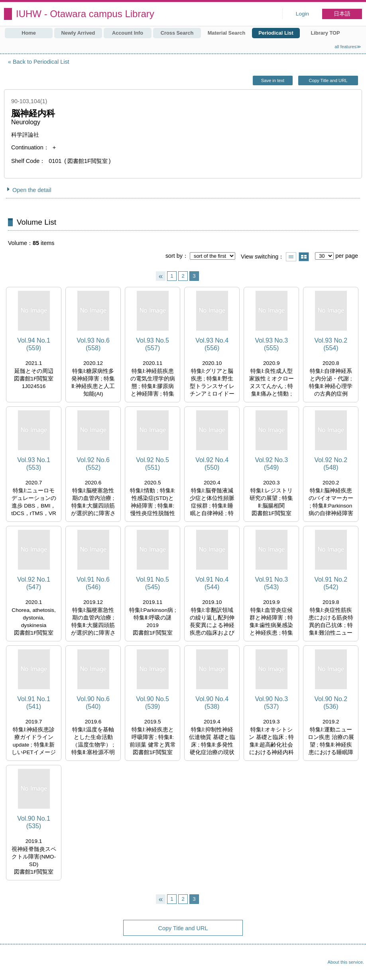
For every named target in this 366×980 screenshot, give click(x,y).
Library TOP (325, 33)
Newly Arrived (78, 33)
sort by (174, 256)
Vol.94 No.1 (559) (34, 344)
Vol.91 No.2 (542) (331, 583)
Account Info (128, 33)
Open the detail (32, 190)
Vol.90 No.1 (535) (34, 822)
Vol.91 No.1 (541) (34, 703)
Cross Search (177, 33)
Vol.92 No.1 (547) (34, 583)
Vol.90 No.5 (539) (152, 703)
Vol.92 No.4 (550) (212, 464)
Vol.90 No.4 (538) (212, 703)
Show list (291, 257)
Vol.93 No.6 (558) (93, 344)
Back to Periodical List (41, 62)
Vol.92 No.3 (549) (271, 464)
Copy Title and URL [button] (328, 80)
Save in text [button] (273, 80)
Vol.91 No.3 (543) (271, 583)
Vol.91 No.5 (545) (152, 583)
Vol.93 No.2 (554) (331, 344)
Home (29, 33)
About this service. (346, 962)
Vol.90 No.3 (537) (271, 703)
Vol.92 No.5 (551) (152, 464)
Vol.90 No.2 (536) (331, 703)
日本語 (342, 14)
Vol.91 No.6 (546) (93, 583)
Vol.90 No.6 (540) (93, 703)
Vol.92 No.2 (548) (331, 464)
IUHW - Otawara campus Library (85, 14)
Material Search (227, 33)
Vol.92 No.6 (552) (93, 464)
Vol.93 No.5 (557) (152, 344)
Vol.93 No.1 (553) (34, 464)
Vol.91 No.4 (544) (212, 583)
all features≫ (348, 47)
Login (302, 14)
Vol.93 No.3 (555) (271, 344)
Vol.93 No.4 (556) (212, 344)
